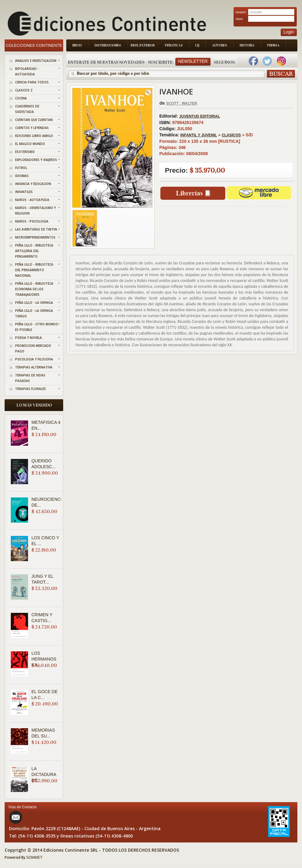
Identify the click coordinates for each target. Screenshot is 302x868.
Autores (220, 45)
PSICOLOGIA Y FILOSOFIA (34, 359)
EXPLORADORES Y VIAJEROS (36, 160)
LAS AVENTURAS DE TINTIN (36, 229)
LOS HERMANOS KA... (44, 659)
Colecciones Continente (34, 45)
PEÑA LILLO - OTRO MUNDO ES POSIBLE (37, 327)
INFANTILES (24, 192)
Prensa (273, 45)
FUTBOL (21, 168)
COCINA (21, 98)
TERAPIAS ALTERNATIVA (34, 367)
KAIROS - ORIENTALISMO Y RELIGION (35, 211)
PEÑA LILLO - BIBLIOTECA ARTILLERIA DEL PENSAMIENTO (34, 251)
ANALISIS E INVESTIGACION (36, 61)
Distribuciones (108, 45)
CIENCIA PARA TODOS (32, 82)
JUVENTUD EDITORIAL (200, 116)
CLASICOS (231, 135)
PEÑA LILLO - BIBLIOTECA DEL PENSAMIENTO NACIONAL (34, 270)
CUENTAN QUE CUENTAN (34, 120)
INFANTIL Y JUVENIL (199, 135)
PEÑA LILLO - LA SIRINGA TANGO (34, 313)
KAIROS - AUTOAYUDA (32, 200)
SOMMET (34, 858)
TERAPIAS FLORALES (31, 389)
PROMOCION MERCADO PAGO (33, 348)
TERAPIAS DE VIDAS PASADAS (30, 378)
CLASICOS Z (24, 90)
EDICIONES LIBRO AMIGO (34, 136)
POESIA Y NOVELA (29, 338)
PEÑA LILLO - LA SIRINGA (34, 303)
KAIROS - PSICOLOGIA (32, 221)
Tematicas (174, 45)
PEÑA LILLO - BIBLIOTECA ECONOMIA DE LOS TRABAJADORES (34, 289)
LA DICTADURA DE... (44, 774)
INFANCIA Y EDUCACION (33, 184)
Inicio (77, 45)
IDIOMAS (22, 176)
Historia (247, 45)
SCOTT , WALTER (182, 103)
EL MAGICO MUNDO (30, 144)
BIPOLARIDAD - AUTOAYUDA (27, 71)
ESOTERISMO (25, 152)
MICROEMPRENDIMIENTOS (35, 237)
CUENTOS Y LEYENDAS (32, 128)
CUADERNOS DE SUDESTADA (27, 109)
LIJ (197, 45)
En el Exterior (143, 45)
